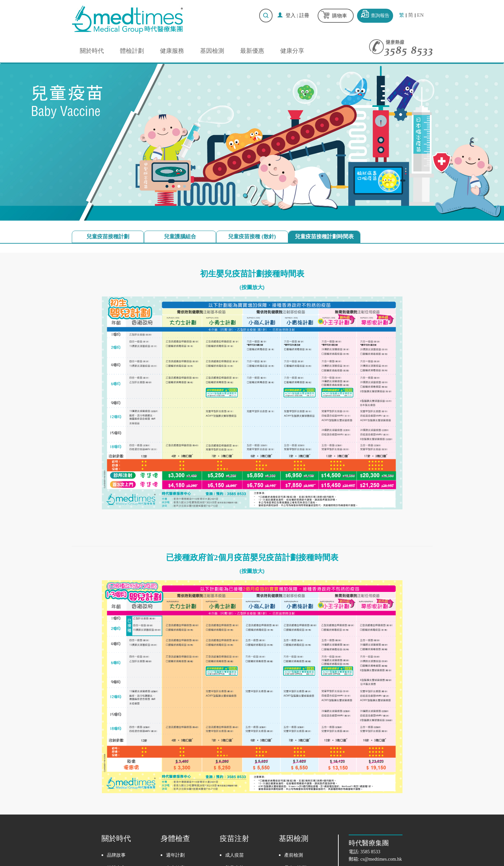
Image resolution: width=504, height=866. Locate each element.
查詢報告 (380, 16)
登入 (291, 15)
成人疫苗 (234, 855)
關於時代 (92, 51)
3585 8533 (370, 852)
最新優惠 (252, 51)
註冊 (304, 15)
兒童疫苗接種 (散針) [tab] (252, 236)
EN (421, 15)
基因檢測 (212, 51)
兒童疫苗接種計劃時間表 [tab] (324, 236)
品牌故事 (116, 855)
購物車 (340, 16)
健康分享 (292, 51)
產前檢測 (294, 855)
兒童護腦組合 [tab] (180, 236)
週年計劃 (175, 855)
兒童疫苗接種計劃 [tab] (108, 236)
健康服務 (172, 51)
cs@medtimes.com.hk (381, 859)
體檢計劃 (132, 51)
